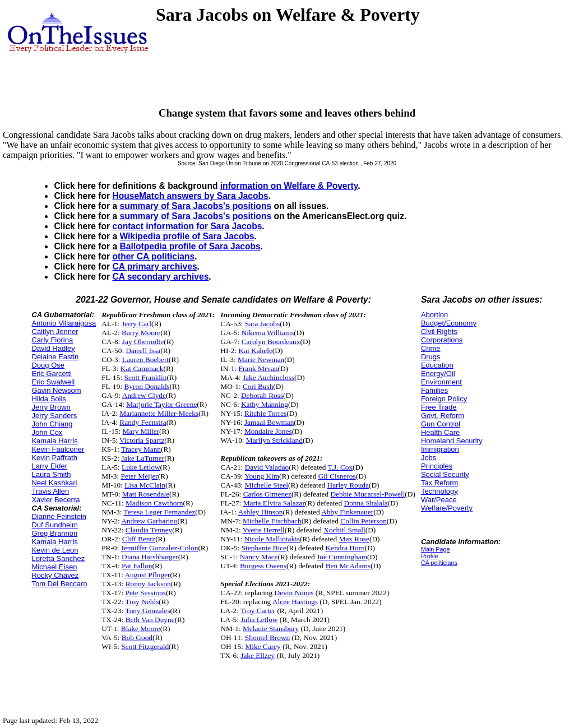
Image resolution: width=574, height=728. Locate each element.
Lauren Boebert (145, 360)
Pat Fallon (137, 566)
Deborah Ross (262, 395)
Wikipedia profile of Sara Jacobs (187, 236)
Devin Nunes (294, 593)
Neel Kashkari (54, 483)
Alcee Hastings (295, 602)
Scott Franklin (145, 377)
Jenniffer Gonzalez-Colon (160, 548)
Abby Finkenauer (347, 512)
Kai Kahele (256, 351)
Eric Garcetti (52, 374)
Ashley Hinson (261, 512)
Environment (441, 382)
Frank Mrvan (258, 368)
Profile (430, 556)
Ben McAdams (348, 566)
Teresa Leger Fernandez (160, 512)
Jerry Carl (136, 324)
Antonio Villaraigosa (64, 323)
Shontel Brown (267, 637)
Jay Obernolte (143, 342)
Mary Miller (141, 431)
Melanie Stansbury (271, 629)
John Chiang (52, 424)
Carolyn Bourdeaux (271, 342)
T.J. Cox (341, 467)
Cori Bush (258, 386)
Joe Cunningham (342, 557)
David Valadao (267, 467)
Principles (437, 466)
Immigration (440, 449)
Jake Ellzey (258, 655)
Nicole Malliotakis (272, 539)
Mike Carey (263, 646)
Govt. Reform (443, 416)
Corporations (442, 340)
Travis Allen (50, 491)
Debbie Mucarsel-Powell (367, 494)
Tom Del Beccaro (59, 584)
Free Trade (439, 407)
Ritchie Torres (265, 413)
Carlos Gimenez (267, 494)
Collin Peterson (364, 521)
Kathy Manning (265, 404)
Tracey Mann (141, 449)
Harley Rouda (348, 485)
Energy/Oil (438, 374)
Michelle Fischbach (272, 521)
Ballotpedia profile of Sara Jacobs (190, 246)
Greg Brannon (54, 533)
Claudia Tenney (149, 530)
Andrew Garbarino (149, 521)
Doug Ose (48, 365)
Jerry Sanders (54, 416)
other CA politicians (153, 256)
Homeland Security (452, 441)
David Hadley (53, 348)
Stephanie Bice (264, 548)
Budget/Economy (449, 323)
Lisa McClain (145, 485)
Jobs (429, 458)
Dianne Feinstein (59, 516)
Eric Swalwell (53, 382)
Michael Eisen (54, 567)
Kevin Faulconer (58, 449)
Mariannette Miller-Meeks (159, 413)
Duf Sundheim (54, 525)
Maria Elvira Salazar (274, 503)
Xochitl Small (344, 530)
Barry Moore (141, 333)
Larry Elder (49, 466)
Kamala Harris (54, 441)
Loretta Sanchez (58, 558)
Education (437, 365)
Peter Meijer (140, 476)
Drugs (431, 357)
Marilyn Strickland (274, 440)
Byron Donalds (147, 386)
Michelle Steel (267, 485)
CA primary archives (154, 266)
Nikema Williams (268, 333)
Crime (431, 348)
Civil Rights (439, 331)
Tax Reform (439, 483)
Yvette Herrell (263, 530)
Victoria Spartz (142, 440)
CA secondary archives (160, 277)
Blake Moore (141, 629)
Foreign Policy (444, 399)
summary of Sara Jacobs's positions (195, 206)
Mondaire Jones (268, 431)
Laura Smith (51, 474)
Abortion (434, 315)
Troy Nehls (142, 602)
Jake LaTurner (143, 458)
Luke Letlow (141, 467)
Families (434, 390)
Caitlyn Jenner (55, 331)
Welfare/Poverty (447, 508)
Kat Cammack (142, 368)
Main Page (436, 549)
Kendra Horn (345, 548)
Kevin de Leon (55, 550)
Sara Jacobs (263, 324)
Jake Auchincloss (269, 377)
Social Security (445, 474)
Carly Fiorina (52, 340)
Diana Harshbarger (150, 557)
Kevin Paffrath (54, 458)
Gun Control (441, 424)
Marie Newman (261, 360)
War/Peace (439, 500)
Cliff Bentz (139, 539)
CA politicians (439, 563)
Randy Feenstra (143, 422)
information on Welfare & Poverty (289, 186)
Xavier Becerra (55, 500)
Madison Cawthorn (154, 503)
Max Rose (354, 539)
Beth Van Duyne (150, 620)
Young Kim (262, 476)
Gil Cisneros (337, 476)
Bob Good (137, 637)
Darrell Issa (143, 351)
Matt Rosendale (146, 494)
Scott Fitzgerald (145, 646)
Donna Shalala (366, 503)
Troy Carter (258, 611)
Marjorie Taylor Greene (161, 404)
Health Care (440, 432)
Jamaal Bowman (269, 422)
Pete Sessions (146, 593)
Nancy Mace (259, 557)
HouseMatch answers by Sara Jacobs (190, 196)
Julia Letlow (259, 620)
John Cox (47, 432)
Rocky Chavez (55, 575)
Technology (439, 491)
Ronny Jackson (148, 584)
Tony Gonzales (147, 611)
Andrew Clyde (144, 395)
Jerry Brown (51, 407)
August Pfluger (147, 575)
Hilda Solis (48, 399)
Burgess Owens (263, 566)
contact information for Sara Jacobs (187, 226)
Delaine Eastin (55, 357)
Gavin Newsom (56, 390)
